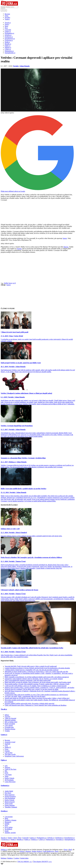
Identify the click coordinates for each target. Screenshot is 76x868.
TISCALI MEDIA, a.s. (25, 862)
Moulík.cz (20, 839)
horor (10, 283)
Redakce (10, 858)
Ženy (20, 838)
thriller (6, 283)
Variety (65, 238)
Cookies (16, 858)
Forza (6, 749)
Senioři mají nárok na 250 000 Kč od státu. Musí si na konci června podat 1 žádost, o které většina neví (37, 698)
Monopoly (8, 822)
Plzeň (57, 851)
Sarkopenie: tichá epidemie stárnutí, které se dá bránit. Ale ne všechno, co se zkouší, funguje (34, 679)
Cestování (25, 838)
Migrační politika (10, 720)
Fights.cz (4, 760)
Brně (70, 850)
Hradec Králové (37, 851)
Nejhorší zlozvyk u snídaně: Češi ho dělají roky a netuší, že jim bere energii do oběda (31, 689)
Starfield (7, 744)
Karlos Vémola (9, 778)
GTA (6, 746)
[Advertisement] (38, 268)
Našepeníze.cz (50, 839)
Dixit (6, 826)
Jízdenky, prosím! (10, 833)
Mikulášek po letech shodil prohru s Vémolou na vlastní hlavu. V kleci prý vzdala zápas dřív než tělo (36, 672)
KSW (6, 773)
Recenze (7, 14)
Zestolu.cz (4, 811)
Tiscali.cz (4, 709)
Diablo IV (8, 747)
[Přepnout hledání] (2, 10)
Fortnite (7, 751)
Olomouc (28, 851)
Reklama (4, 858)
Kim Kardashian (10, 798)
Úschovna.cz (5, 839)
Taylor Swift (9, 804)
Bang (6, 818)
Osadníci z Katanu (10, 820)
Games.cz (4, 735)
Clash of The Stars (10, 769)
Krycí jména (9, 827)
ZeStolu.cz (51, 838)
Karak (7, 831)
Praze (66, 850)
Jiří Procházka (9, 780)
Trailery (7, 19)
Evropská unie (9, 727)
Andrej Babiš (9, 791)
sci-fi (14, 283)
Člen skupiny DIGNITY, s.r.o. (42, 862)
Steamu (19, 249)
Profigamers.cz (42, 838)
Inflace (7, 715)
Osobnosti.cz (5, 786)
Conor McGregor (10, 782)
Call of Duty (9, 753)
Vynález (7, 731)
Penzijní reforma (10, 729)
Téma (6, 16)
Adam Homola (25, 66)
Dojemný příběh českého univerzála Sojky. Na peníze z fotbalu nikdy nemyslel (29, 703)
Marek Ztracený (10, 802)
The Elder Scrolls (10, 754)
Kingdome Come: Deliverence (14, 756)
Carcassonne (9, 817)
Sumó (7, 776)
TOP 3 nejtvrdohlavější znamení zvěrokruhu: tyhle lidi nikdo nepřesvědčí (28, 680)
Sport (15, 838)
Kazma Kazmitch (10, 796)
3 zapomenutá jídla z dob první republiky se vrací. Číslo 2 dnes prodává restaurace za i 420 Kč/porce (36, 695)
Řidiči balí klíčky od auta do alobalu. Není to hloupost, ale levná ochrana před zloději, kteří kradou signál (38, 682)
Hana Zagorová (10, 795)
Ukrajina (7, 717)
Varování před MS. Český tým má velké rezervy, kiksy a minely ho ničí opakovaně (31, 666)
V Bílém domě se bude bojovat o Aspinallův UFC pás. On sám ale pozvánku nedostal (32, 670)
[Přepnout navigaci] (6, 10)
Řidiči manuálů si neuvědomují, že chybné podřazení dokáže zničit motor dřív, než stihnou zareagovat (37, 677)
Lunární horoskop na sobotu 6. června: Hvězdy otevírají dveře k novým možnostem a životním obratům (37, 668)
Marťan (66, 247)
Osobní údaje (24, 858)
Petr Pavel (8, 793)
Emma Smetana (10, 805)
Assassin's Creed (10, 742)
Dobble (7, 824)
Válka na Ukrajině (10, 718)
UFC (6, 766)
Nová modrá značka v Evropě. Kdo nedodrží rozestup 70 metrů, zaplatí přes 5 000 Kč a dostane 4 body (37, 684)
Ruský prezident (10, 724)
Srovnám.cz (60, 839)
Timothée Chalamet (11, 807)
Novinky (7, 17)
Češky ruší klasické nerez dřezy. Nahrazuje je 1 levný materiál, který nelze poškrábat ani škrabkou (36, 705)
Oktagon (7, 768)
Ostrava (22, 851)
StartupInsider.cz (70, 839)
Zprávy (10, 838)
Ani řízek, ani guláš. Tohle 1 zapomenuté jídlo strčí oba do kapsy (25, 696)
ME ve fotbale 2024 (11, 722)
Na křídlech (8, 829)
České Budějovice (48, 851)
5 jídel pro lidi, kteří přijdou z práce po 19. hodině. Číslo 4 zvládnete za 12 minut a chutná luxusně (36, 686)
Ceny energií (9, 725)
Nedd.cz (13, 839)
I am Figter (8, 775)
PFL (6, 771)
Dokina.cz (34, 839)
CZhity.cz (42, 839)
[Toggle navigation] (4, 10)
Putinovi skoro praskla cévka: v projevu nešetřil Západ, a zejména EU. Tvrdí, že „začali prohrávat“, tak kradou (39, 688)
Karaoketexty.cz (70, 838)
